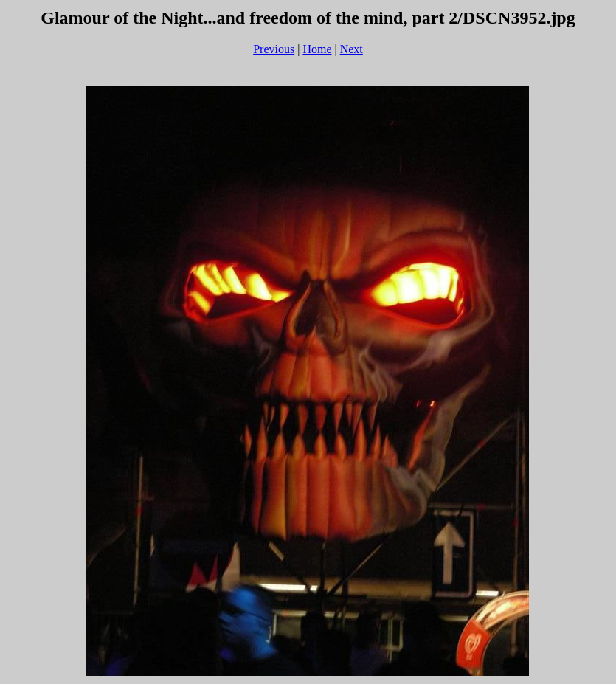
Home (317, 49)
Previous (274, 49)
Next (352, 49)
